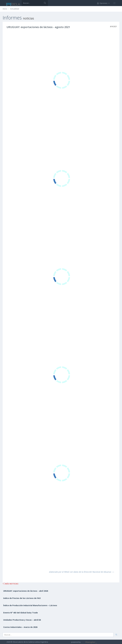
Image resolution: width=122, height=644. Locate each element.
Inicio (5, 9)
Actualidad (15, 9)
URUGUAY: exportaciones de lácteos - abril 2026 (26, 591)
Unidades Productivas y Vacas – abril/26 (22, 620)
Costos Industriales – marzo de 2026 (20, 627)
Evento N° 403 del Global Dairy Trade (21, 613)
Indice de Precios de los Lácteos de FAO (22, 598)
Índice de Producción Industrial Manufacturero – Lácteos (30, 605)
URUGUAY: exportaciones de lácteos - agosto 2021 (38, 27)
